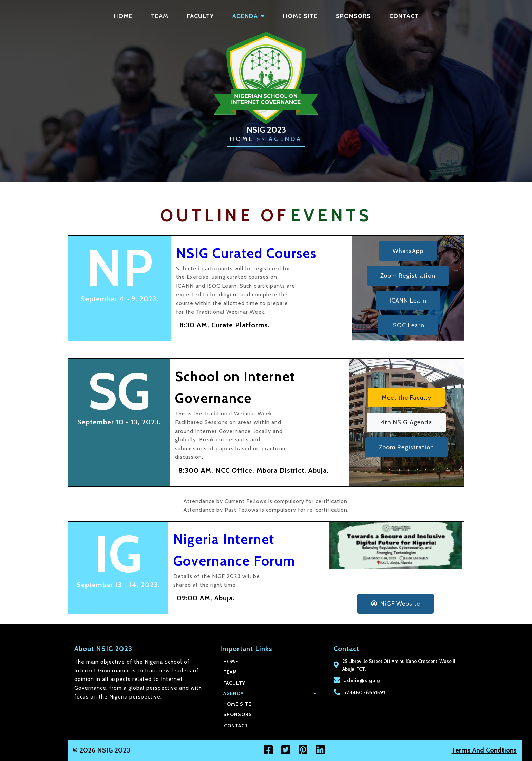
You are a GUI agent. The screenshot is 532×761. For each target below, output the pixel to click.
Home (242, 139)
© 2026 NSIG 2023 (34, 750)
